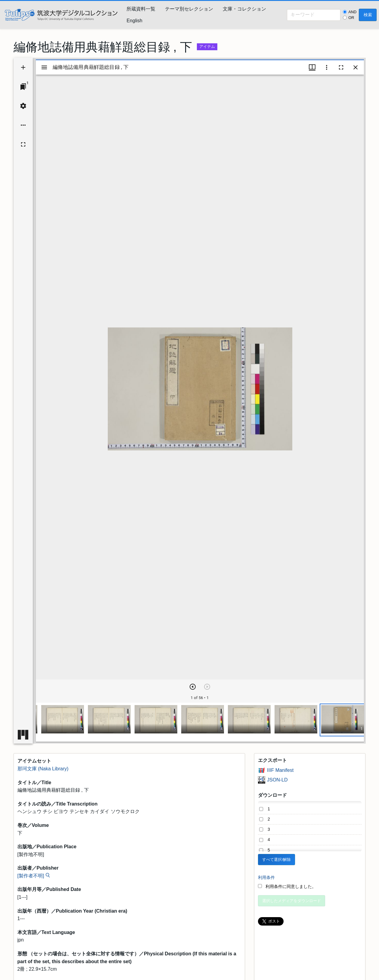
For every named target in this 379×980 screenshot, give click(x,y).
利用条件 (266, 877)
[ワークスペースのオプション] (23, 125)
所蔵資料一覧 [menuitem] (141, 9)
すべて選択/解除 (276, 860)
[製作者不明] (31, 876)
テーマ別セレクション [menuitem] (189, 9)
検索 (368, 15)
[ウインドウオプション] (327, 67)
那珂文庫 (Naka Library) (43, 769)
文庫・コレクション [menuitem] (244, 9)
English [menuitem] (134, 21)
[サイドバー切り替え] (44, 67)
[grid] (200, 722)
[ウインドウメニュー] (312, 67)
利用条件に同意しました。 (287, 886)
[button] (342, 720)
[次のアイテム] (193, 687)
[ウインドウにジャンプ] (23, 87)
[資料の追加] (23, 67)
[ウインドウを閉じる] (356, 67)
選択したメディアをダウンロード (292, 901)
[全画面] (23, 144)
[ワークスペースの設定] (23, 106)
